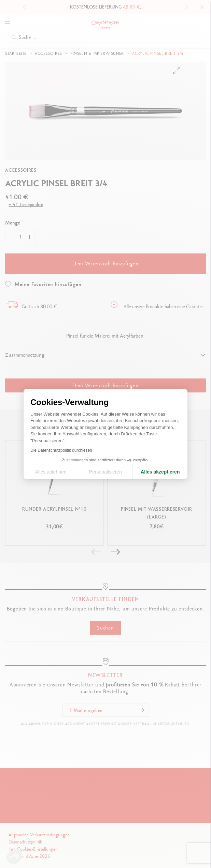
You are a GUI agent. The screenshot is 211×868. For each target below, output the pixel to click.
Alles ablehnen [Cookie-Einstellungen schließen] (51, 472)
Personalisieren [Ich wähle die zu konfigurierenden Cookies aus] (106, 472)
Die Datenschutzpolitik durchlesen (61, 450)
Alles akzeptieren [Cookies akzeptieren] (160, 472)
